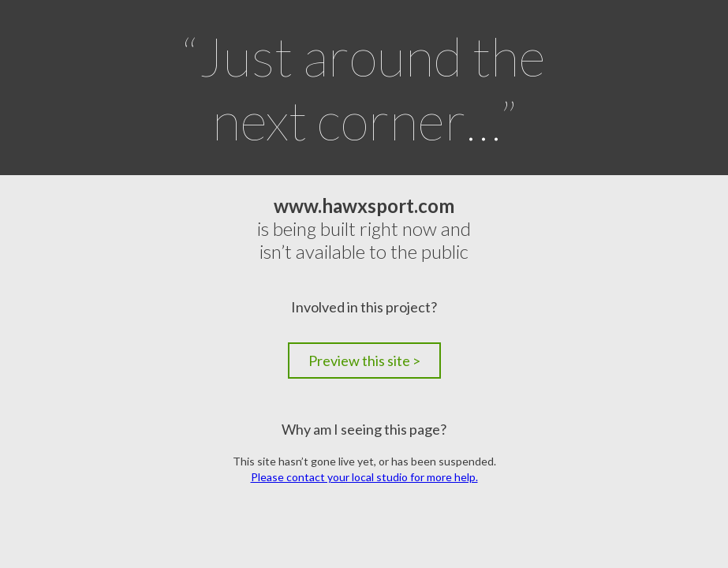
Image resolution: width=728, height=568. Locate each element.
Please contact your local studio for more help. (364, 477)
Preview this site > (364, 361)
